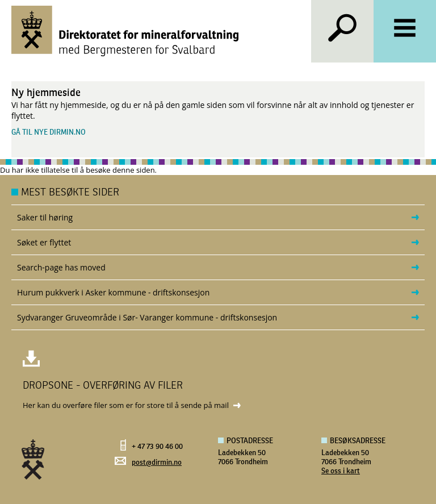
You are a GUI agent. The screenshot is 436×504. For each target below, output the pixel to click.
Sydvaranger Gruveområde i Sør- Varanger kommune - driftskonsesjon (147, 317)
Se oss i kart (341, 471)
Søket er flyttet (44, 242)
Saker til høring (45, 217)
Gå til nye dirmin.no (49, 133)
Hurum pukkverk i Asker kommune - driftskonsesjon (113, 292)
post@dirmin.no (157, 463)
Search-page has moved (61, 267)
